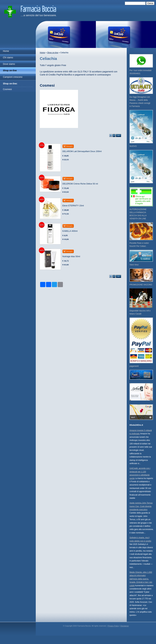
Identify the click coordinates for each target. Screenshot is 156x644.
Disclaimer (125, 626)
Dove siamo (9, 64)
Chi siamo (8, 57)
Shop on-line (10, 70)
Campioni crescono (13, 77)
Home (6, 51)
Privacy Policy (113, 626)
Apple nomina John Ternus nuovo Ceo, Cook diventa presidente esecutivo (141, 506)
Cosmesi (7, 89)
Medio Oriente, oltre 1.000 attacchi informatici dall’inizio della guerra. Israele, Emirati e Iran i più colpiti (141, 579)
